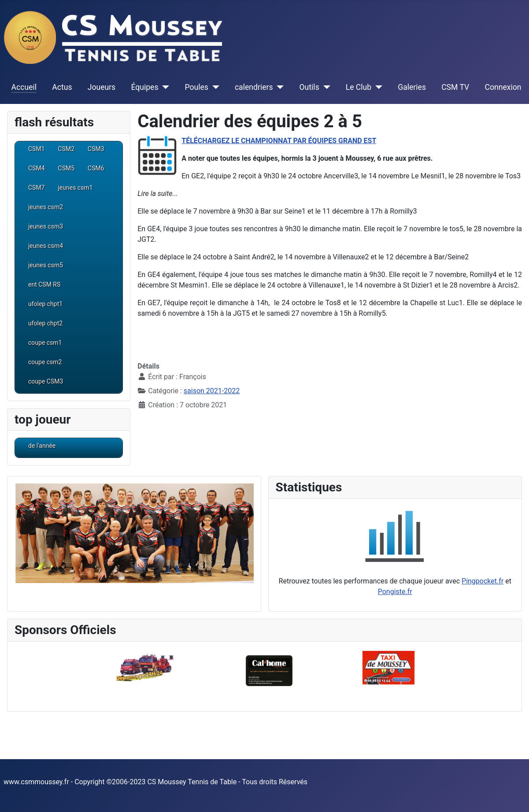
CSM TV (455, 87)
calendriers (254, 87)
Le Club (359, 87)
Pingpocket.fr (483, 581)
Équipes (144, 87)
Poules (196, 87)
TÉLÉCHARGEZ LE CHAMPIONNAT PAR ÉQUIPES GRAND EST (279, 141)
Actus (62, 87)
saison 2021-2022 (212, 391)
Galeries (412, 87)
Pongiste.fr (395, 592)
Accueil (24, 87)
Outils (309, 87)
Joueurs (102, 87)
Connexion (503, 87)
